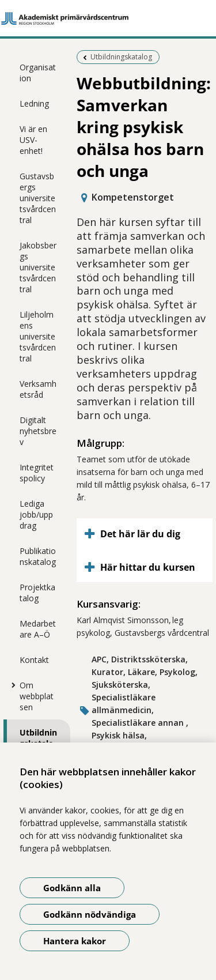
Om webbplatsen (37, 696)
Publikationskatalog (38, 556)
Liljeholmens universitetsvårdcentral (38, 336)
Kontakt (34, 660)
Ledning (34, 103)
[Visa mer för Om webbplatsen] (11, 685)
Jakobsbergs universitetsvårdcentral (38, 267)
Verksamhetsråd (38, 389)
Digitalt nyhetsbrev (38, 431)
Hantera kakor (75, 941)
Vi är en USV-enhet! (33, 140)
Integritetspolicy (37, 473)
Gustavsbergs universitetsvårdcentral (38, 198)
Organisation (38, 73)
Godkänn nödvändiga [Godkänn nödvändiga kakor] (90, 914)
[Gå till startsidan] (108, 18)
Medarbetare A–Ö (38, 629)
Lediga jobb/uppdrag (36, 514)
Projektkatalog (37, 593)
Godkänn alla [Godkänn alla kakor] (72, 888)
